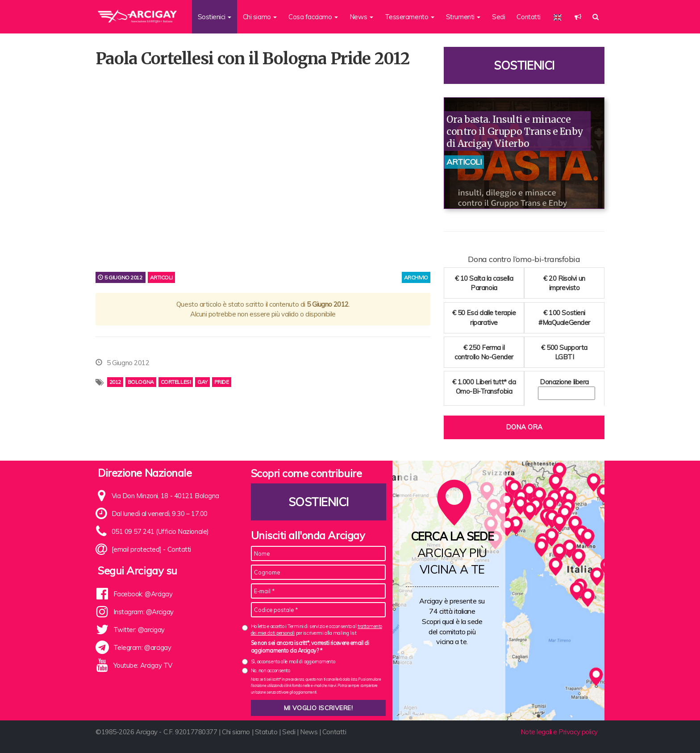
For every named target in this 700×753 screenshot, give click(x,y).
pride (222, 382)
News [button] (361, 17)
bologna (141, 382)
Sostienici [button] (215, 17)
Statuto (266, 732)
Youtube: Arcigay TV (143, 665)
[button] (578, 17)
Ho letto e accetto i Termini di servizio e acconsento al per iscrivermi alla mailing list (317, 630)
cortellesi (176, 382)
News (309, 732)
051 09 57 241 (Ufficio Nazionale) (160, 531)
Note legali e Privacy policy (559, 732)
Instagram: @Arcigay (144, 612)
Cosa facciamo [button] (313, 17)
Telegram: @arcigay (142, 647)
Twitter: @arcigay (139, 630)
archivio (416, 277)
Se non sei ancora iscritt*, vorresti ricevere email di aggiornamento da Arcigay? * (310, 647)
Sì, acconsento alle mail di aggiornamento (293, 661)
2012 (115, 382)
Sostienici (524, 65)
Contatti (528, 17)
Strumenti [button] (463, 17)
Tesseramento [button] (410, 17)
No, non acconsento (271, 670)
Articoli (161, 277)
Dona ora (524, 427)
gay (202, 382)
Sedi (498, 17)
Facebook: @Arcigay (143, 594)
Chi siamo (236, 732)
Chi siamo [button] (260, 17)
